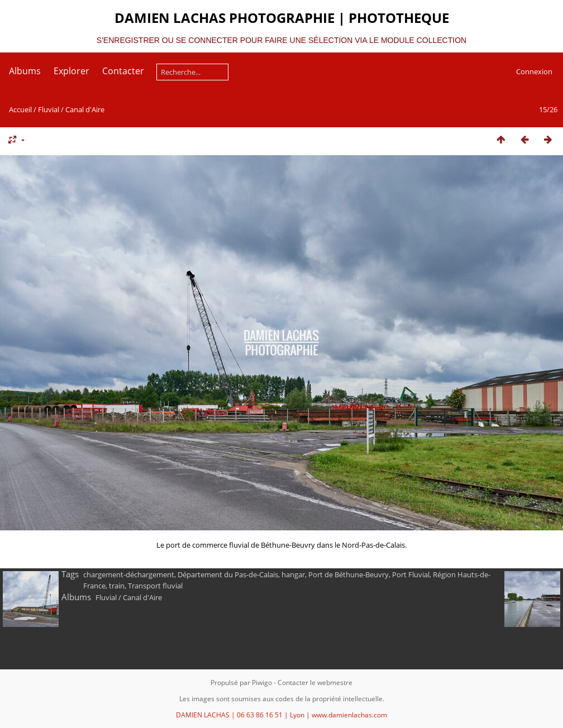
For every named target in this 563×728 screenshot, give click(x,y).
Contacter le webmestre (315, 682)
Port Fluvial (411, 574)
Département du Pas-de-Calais (228, 574)
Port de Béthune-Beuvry (349, 574)
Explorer (71, 71)
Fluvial (49, 109)
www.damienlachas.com (349, 715)
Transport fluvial (155, 586)
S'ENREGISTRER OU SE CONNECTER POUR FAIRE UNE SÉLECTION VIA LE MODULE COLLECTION (281, 40)
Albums (25, 71)
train (117, 586)
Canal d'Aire (85, 109)
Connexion (534, 71)
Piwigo (262, 682)
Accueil (20, 109)
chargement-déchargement (129, 574)
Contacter (123, 71)
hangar (293, 574)
